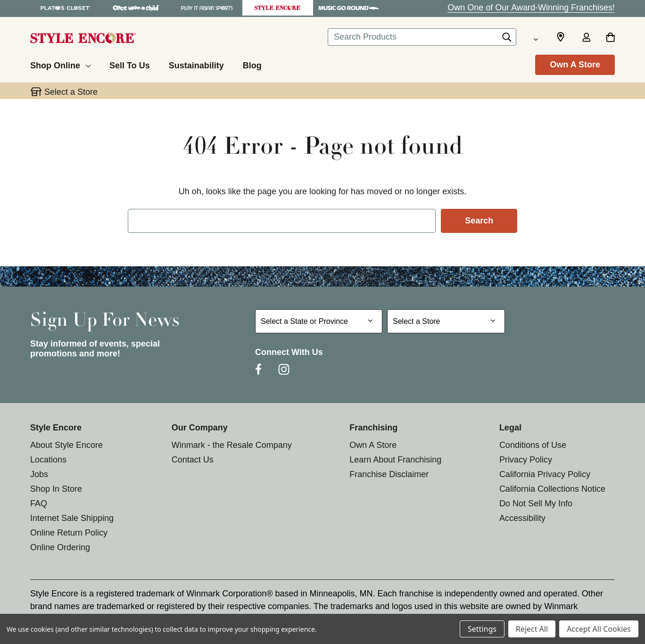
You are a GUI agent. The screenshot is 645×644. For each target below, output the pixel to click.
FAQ (39, 504)
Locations (48, 460)
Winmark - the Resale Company (232, 445)
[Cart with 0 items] (610, 38)
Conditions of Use (533, 445)
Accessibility (522, 518)
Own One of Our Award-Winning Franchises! (531, 8)
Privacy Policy (526, 460)
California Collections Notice (552, 489)
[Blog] (252, 64)
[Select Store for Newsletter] (446, 321)
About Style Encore (66, 445)
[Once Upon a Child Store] (136, 8)
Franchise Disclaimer (389, 474)
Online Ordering (60, 547)
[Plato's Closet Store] (66, 8)
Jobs (39, 474)
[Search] (507, 40)
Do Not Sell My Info (536, 504)
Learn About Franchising (395, 460)
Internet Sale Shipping (72, 518)
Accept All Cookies (599, 629)
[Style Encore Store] (278, 8)
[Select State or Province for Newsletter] (319, 321)
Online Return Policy (69, 533)
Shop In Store (56, 489)
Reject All (532, 629)
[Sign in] (586, 38)
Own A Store (575, 65)
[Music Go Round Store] (348, 8)
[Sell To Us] (130, 64)
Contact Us (193, 460)
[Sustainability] (196, 64)
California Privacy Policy (545, 474)
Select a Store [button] (71, 92)
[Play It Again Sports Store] (207, 8)
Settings (482, 629)
